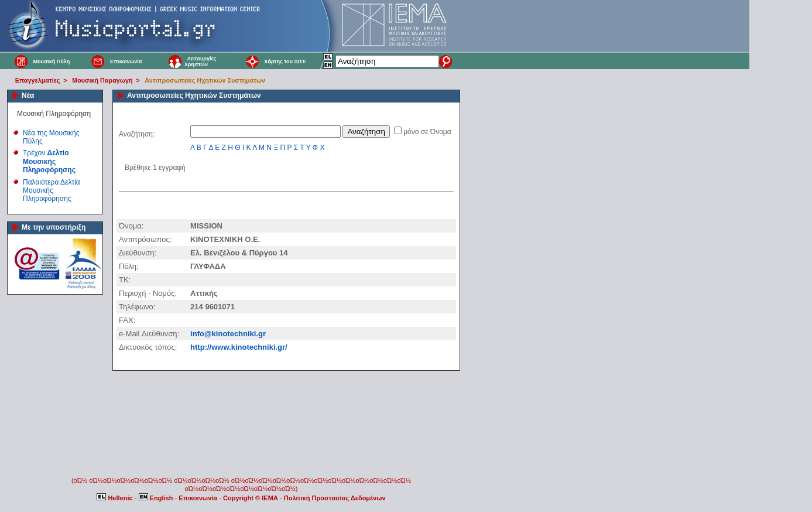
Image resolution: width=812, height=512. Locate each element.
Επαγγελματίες (38, 80)
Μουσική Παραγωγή (102, 80)
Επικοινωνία (126, 62)
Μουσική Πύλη (51, 62)
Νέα (28, 95)
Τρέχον (49, 161)
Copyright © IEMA (251, 498)
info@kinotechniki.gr (228, 334)
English (157, 498)
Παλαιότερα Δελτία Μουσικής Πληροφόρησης (52, 191)
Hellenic (115, 498)
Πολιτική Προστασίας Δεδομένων (335, 498)
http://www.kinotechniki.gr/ (239, 347)
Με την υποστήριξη (54, 227)
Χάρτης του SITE (285, 62)
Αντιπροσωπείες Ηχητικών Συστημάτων (205, 80)
